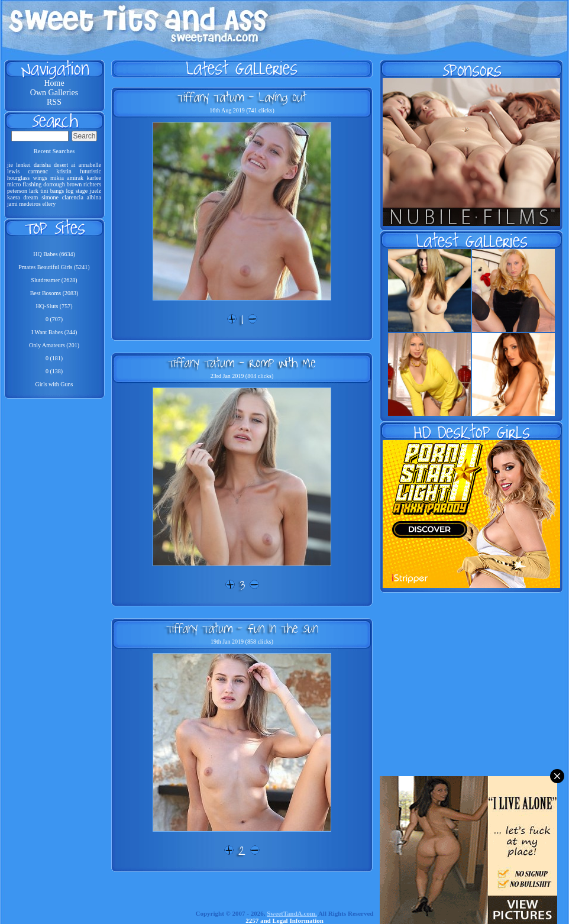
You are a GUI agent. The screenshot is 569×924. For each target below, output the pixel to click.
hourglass (18, 178)
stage (82, 191)
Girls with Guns (54, 384)
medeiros (30, 204)
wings (40, 178)
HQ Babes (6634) (54, 254)
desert (61, 165)
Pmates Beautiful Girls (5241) (54, 267)
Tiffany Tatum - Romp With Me (242, 363)
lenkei (23, 165)
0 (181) (54, 358)
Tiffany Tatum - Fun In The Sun (242, 628)
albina (94, 197)
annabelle (90, 165)
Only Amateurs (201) (54, 345)
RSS (54, 102)
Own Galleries (54, 93)
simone (50, 197)
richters (92, 184)
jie (10, 165)
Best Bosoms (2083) (54, 293)
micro (14, 184)
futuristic (90, 171)
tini (44, 191)
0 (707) (54, 319)
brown (75, 184)
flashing (32, 184)
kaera (14, 197)
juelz (96, 191)
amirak (75, 178)
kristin (64, 171)
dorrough (54, 184)
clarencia (73, 197)
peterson (17, 191)
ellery (49, 204)
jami (12, 204)
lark (34, 191)
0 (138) (54, 371)
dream (30, 197)
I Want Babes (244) (54, 332)
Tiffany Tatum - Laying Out (242, 97)
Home (54, 83)
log (70, 191)
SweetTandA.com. (292, 913)
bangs (57, 191)
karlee (94, 178)
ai (73, 165)
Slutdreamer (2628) (54, 280)
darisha (42, 165)
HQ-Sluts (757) (54, 306)
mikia (57, 178)
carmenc (38, 171)
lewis (13, 171)
